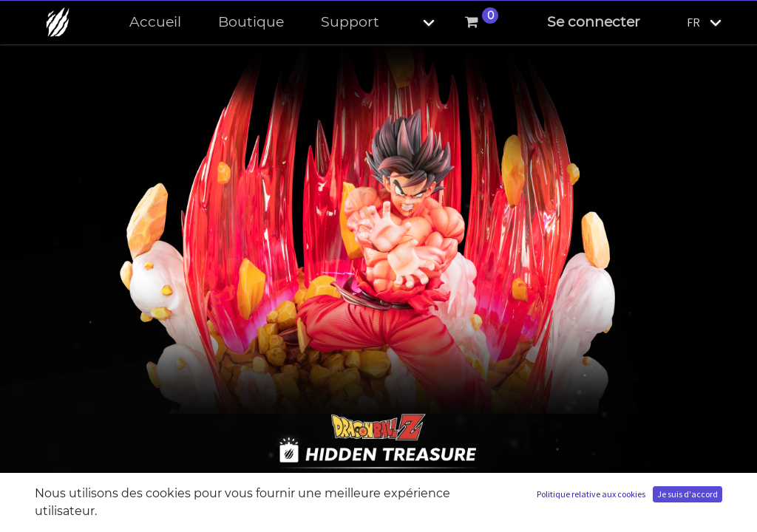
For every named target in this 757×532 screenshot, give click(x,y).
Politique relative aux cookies (591, 494)
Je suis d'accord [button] (688, 494)
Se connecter (594, 22)
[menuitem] (155, 23)
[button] (416, 23)
